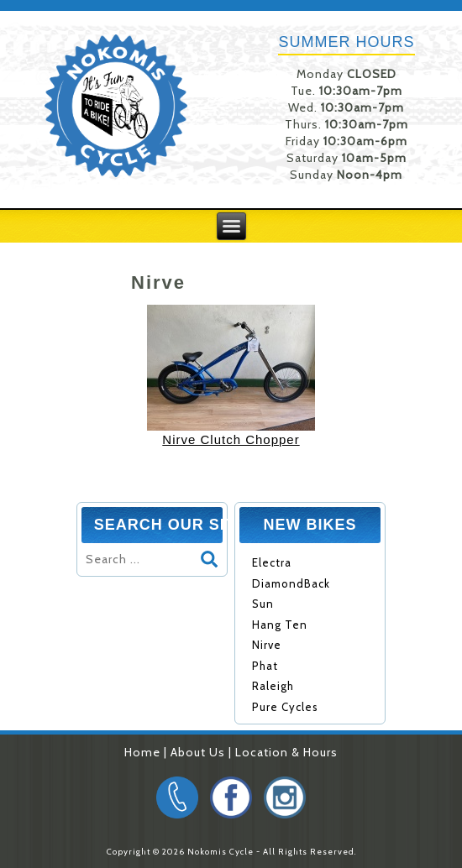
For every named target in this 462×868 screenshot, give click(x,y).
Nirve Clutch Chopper (231, 439)
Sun (263, 604)
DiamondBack (291, 583)
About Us (198, 752)
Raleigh (273, 686)
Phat (265, 666)
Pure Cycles (285, 707)
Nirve (267, 645)
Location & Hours (286, 752)
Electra (272, 562)
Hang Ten (280, 625)
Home (142, 752)
